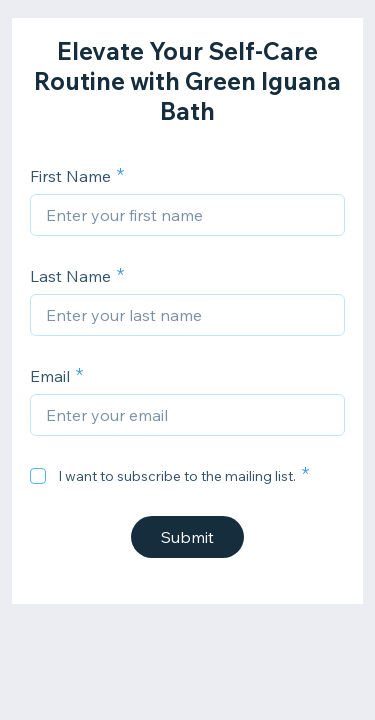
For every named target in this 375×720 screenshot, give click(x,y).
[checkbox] (38, 476)
